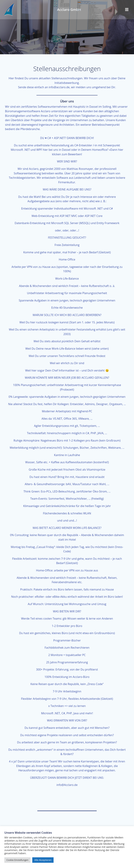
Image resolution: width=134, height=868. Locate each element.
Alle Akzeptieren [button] (43, 860)
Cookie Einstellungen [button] (17, 860)
